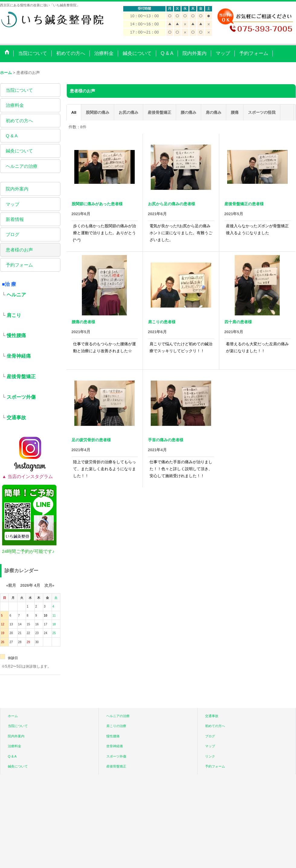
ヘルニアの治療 (22, 166)
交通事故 (16, 418)
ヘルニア (16, 295)
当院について (19, 90)
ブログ (13, 234)
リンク (210, 756)
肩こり (14, 315)
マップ (13, 204)
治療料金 (15, 105)
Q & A (12, 136)
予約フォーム (19, 265)
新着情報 (15, 219)
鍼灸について (19, 151)
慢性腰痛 (16, 335)
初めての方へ (19, 121)
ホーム (13, 716)
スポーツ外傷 (21, 397)
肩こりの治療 (116, 726)
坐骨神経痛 (19, 356)
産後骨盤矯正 (21, 377)
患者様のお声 (19, 250)
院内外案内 (17, 189)
